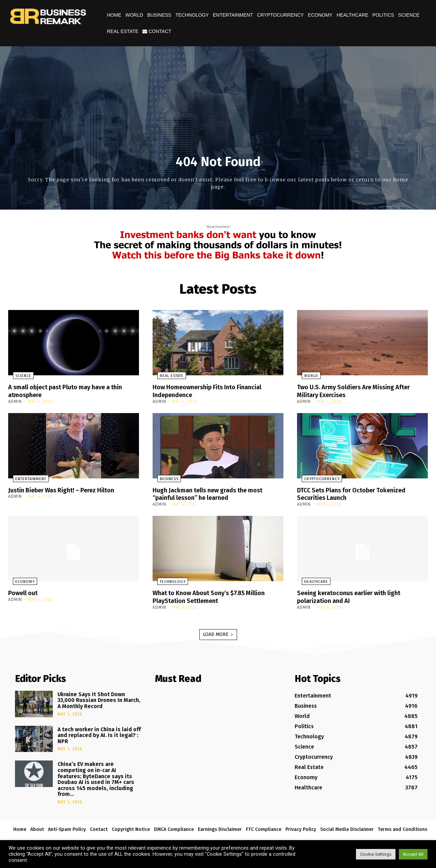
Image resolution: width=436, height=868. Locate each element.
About (37, 828)
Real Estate (123, 31)
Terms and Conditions (402, 828)
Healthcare (352, 15)
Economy (320, 15)
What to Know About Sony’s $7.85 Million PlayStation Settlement (216, 595)
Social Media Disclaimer (347, 828)
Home (114, 15)
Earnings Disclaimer (220, 828)
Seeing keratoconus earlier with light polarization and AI (355, 595)
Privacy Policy (301, 828)
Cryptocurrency (281, 15)
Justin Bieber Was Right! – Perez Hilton (67, 489)
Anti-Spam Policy (67, 828)
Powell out (25, 592)
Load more (218, 633)
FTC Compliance (264, 828)
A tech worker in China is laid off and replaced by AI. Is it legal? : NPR (99, 734)
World (134, 15)
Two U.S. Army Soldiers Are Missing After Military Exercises (360, 391)
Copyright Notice (131, 828)
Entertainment (233, 15)
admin (15, 401)
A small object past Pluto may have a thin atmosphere (73, 391)
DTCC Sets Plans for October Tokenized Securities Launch (358, 493)
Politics (383, 15)
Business (159, 15)
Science (409, 15)
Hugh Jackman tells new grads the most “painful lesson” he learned (214, 493)
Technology (192, 15)
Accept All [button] (413, 854)
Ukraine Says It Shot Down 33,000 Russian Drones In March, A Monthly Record (99, 699)
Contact (157, 31)
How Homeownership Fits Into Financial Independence (213, 391)
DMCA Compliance (174, 828)
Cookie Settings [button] (376, 854)
